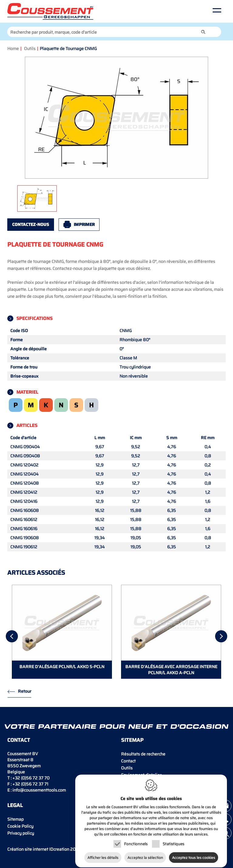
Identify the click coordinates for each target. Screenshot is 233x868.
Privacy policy (21, 833)
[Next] (221, 636)
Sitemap (15, 819)
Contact (128, 761)
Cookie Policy (20, 826)
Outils (30, 49)
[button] (203, 32)
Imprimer (84, 224)
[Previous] (12, 636)
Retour (25, 691)
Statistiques (173, 841)
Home (13, 49)
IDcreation (38, 849)
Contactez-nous (31, 224)
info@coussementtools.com (39, 790)
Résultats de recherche (143, 754)
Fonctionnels (136, 841)
